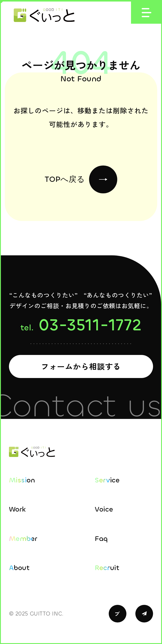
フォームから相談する (81, 366)
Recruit (107, 568)
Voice (104, 509)
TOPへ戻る (81, 180)
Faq (101, 539)
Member (23, 539)
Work (17, 509)
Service (107, 480)
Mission (22, 480)
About (19, 568)
